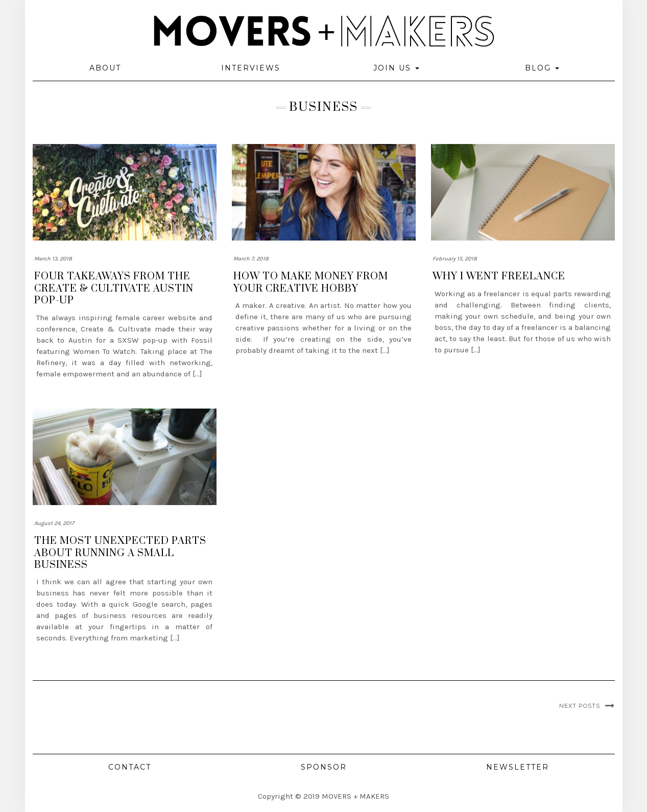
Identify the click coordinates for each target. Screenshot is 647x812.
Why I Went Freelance (499, 277)
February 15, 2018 (455, 259)
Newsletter (518, 767)
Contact (130, 767)
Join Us (396, 68)
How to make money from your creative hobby (311, 282)
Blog (542, 68)
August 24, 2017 (54, 523)
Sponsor (324, 767)
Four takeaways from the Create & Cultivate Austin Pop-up (114, 289)
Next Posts (580, 706)
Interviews (251, 68)
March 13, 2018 (53, 259)
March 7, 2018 (251, 259)
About (105, 68)
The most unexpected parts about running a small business (120, 553)
